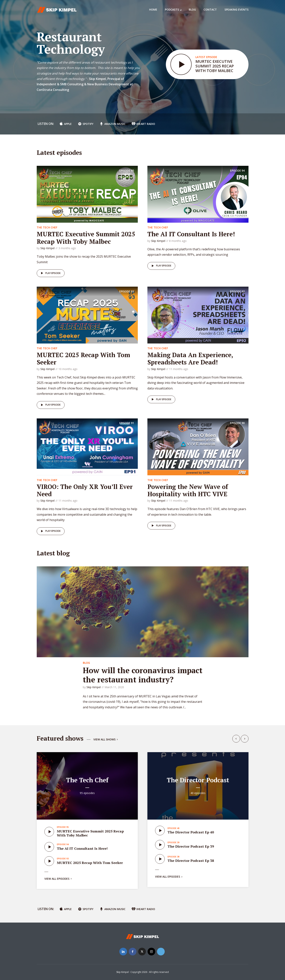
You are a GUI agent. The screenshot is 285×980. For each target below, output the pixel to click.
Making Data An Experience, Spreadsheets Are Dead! (190, 358)
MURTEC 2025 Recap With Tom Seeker (83, 358)
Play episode (50, 273)
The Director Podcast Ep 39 (191, 846)
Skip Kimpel (47, 248)
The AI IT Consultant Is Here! (191, 234)
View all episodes (58, 879)
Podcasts (172, 10)
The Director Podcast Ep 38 (191, 861)
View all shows (106, 740)
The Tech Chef (47, 227)
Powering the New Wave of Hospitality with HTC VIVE (188, 490)
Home (153, 10)
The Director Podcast (198, 780)
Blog (192, 10)
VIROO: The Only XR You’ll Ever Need (85, 490)
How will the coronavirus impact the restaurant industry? (143, 675)
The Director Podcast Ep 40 (191, 832)
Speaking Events (236, 10)
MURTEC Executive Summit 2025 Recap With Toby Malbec (215, 66)
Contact (210, 10)
